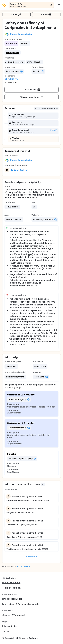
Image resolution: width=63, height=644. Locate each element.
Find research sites (12, 599)
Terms (6, 631)
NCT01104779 (11, 79)
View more (32, 556)
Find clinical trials (11, 583)
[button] (13, 53)
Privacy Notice (10, 626)
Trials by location (11, 588)
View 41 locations (32, 97)
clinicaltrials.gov (24, 567)
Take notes (32, 90)
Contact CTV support (14, 615)
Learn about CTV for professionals (21, 604)
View (54, 130)
